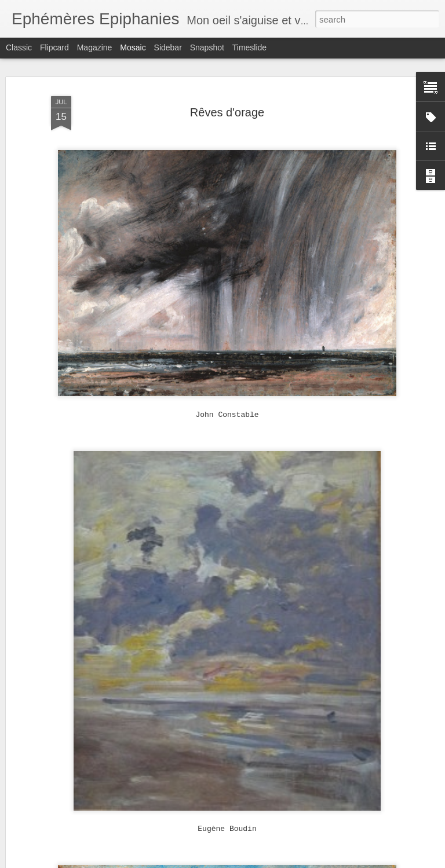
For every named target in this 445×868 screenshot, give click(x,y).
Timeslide (249, 47)
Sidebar (168, 47)
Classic (19, 47)
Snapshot (207, 47)
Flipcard (54, 47)
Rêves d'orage (227, 112)
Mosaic (133, 47)
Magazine (95, 47)
